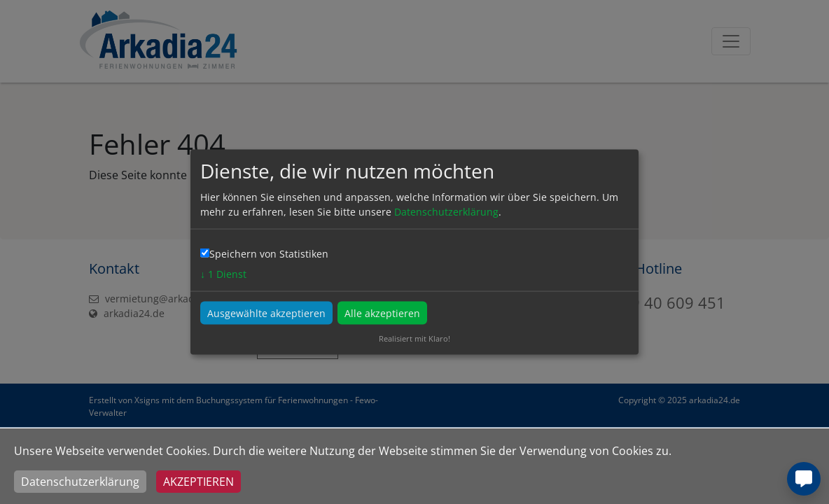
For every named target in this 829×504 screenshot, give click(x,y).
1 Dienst (223, 274)
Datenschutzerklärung (80, 482)
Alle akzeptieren (382, 313)
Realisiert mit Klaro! (415, 338)
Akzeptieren (198, 482)
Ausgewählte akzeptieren (266, 313)
